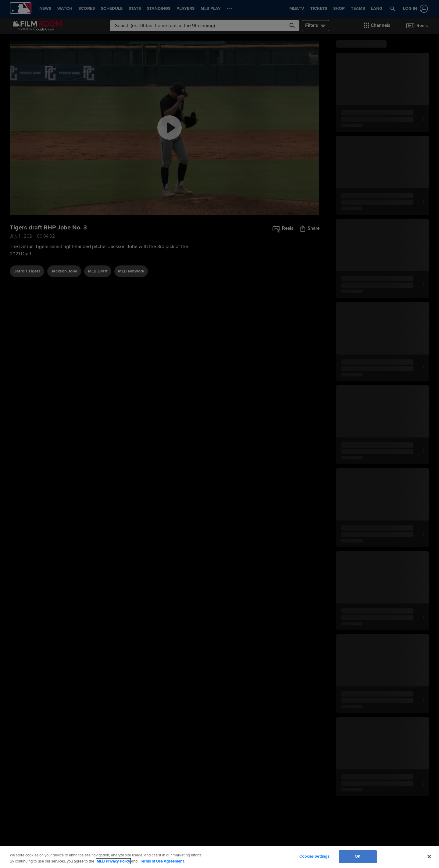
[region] (220, 857)
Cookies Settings (314, 856)
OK (358, 856)
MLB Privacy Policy (113, 861)
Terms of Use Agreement (162, 861)
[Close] (429, 856)
